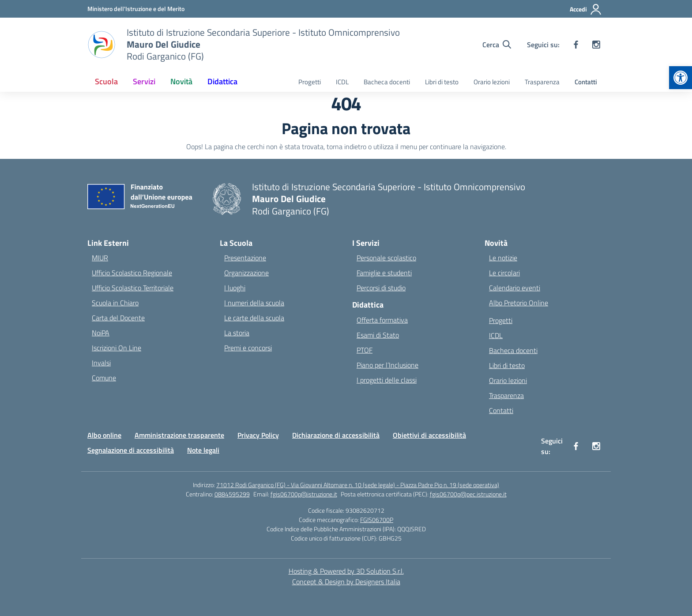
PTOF (365, 350)
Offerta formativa (382, 320)
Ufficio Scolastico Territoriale (133, 288)
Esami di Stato (378, 335)
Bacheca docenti (387, 82)
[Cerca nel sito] (497, 45)
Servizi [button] (144, 81)
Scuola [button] (106, 81)
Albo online (104, 435)
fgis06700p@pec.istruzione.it (468, 494)
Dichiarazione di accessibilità (336, 435)
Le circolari (504, 273)
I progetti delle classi (387, 380)
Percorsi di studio (381, 288)
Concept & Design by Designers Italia (346, 582)
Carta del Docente (118, 318)
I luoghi (235, 288)
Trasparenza (542, 82)
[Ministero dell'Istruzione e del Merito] (136, 9)
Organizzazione (246, 273)
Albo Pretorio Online (519, 303)
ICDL (342, 82)
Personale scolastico (386, 258)
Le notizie (503, 258)
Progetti (310, 82)
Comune (104, 378)
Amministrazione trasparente (179, 435)
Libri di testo (442, 82)
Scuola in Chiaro (115, 303)
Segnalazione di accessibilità (131, 450)
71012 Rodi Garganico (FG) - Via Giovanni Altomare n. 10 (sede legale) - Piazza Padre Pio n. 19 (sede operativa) (358, 485)
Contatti (586, 82)
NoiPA (101, 333)
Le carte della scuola (254, 318)
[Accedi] (586, 9)
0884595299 (232, 494)
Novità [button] (181, 81)
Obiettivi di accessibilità (429, 435)
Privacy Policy (258, 435)
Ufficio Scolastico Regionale (132, 273)
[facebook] (576, 45)
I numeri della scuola (254, 303)
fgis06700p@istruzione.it (304, 494)
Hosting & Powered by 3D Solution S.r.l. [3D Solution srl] (346, 571)
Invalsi (101, 363)
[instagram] (596, 45)
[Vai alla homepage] (263, 44)
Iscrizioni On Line (117, 348)
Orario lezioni (492, 82)
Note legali (203, 450)
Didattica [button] (222, 81)
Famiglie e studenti (384, 273)
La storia (237, 333)
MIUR (100, 258)
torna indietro (346, 146)
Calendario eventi (515, 288)
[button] (681, 78)
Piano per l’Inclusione (387, 365)
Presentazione (245, 258)
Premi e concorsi (248, 348)
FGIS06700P (377, 520)
